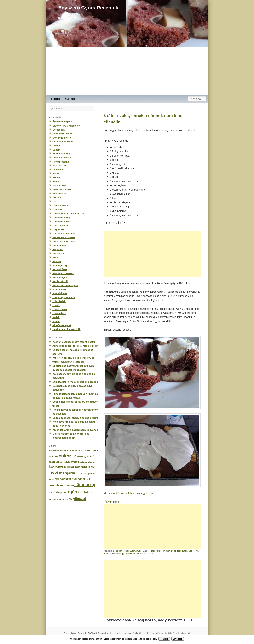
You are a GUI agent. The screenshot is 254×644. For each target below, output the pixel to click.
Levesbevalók (61, 205)
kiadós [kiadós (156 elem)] (67, 467)
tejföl (196, 551)
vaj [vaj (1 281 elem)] (87, 492)
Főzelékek (58, 170)
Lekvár (56, 202)
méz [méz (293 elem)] (52, 479)
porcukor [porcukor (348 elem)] (65, 479)
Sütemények (135, 551)
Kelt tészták (59, 194)
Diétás (56, 146)
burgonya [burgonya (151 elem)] (76, 450)
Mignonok (58, 229)
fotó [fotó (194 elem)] (68, 462)
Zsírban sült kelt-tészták (66, 329)
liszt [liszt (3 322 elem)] (54, 473)
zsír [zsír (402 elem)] (71, 499)
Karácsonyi (59, 185)
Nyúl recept (59, 246)
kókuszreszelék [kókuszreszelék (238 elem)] (79, 467)
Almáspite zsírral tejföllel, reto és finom (75, 346)
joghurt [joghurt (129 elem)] (92, 462)
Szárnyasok (59, 289)
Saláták (57, 261)
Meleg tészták (60, 226)
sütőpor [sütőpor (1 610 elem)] (82, 485)
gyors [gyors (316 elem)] (74, 462)
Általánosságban (62, 122)
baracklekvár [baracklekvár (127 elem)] (61, 450)
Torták (56, 305)
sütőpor (186, 551)
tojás (106, 554)
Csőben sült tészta (63, 142)
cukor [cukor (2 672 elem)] (65, 456)
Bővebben (178, 639)
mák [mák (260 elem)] (93, 474)
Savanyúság (60, 265)
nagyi (122, 554)
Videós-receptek (62, 325)
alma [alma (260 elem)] (52, 450)
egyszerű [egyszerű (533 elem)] (88, 456)
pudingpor (176, 551)
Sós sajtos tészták (63, 273)
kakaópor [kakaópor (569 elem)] (56, 466)
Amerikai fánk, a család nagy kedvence (75, 430)
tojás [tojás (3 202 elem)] (72, 492)
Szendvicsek (60, 293)
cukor (152, 551)
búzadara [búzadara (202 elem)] (85, 450)
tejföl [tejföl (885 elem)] (53, 492)
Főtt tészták (59, 166)
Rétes (56, 258)
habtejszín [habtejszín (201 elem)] (84, 462)
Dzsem (56, 150)
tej (191, 551)
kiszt (168, 551)
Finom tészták (61, 162)
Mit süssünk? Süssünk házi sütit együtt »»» (129, 493)
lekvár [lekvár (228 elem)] (91, 467)
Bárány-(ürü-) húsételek (66, 126)
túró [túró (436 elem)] (81, 492)
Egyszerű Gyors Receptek (88, 8)
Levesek (57, 210)
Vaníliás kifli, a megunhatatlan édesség (75, 382)
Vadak (56, 317)
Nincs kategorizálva (64, 241)
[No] (250, 639)
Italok (56, 182)
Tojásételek (59, 301)
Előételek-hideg (62, 154)
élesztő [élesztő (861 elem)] (80, 499)
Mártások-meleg (62, 222)
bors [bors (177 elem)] (69, 450)
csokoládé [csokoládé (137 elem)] (54, 457)
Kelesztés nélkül (62, 190)
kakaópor (160, 551)
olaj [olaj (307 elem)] (57, 479)
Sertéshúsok (60, 269)
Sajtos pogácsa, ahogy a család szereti (75, 418)
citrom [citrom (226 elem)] (94, 450)
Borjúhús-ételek (62, 138)
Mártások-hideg (62, 217)
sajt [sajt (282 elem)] (88, 479)
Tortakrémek (60, 309)
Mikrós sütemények (64, 234)
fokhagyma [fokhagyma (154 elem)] (60, 462)
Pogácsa (58, 249)
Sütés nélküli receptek (65, 285)
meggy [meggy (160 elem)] (87, 474)
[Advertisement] (127, 71)
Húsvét (57, 178)
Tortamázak (59, 313)
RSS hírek (93, 633)
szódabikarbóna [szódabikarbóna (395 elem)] (60, 485)
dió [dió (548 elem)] (74, 456)
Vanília (56, 321)
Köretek (57, 197)
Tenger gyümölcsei (64, 297)
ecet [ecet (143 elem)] (79, 457)
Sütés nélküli (60, 281)
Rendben (164, 639)
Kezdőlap (56, 99)
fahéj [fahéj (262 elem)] (52, 462)
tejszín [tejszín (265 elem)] (62, 493)
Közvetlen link (133, 554)
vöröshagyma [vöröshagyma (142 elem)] (55, 499)
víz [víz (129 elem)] (91, 493)
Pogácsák (58, 253)
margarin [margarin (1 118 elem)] (67, 473)
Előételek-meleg (62, 158)
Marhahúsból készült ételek (68, 214)
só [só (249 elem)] (72, 485)
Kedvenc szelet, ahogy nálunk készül (74, 342)
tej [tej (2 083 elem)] (93, 485)
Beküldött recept (121, 551)
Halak (56, 173)
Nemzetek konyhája (64, 237)
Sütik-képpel (71, 99)
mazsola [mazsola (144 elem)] (79, 474)
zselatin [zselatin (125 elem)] (65, 499)
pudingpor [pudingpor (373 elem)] (78, 479)
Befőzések (59, 130)
